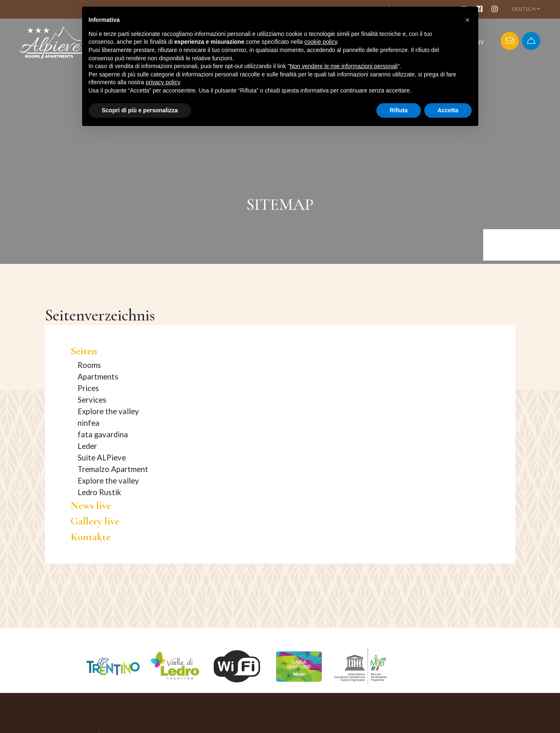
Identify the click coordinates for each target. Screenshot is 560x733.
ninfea (89, 423)
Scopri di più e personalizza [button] (140, 110)
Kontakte (91, 537)
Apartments (98, 377)
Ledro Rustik (99, 492)
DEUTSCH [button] (526, 9)
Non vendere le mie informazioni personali (344, 66)
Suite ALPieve (102, 458)
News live (91, 505)
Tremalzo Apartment (113, 469)
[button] (468, 20)
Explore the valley (108, 411)
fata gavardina (103, 434)
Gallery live (95, 521)
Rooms (89, 365)
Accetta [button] (448, 110)
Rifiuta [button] (399, 110)
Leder (87, 446)
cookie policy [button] (320, 42)
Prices (88, 388)
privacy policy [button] (163, 82)
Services (92, 400)
